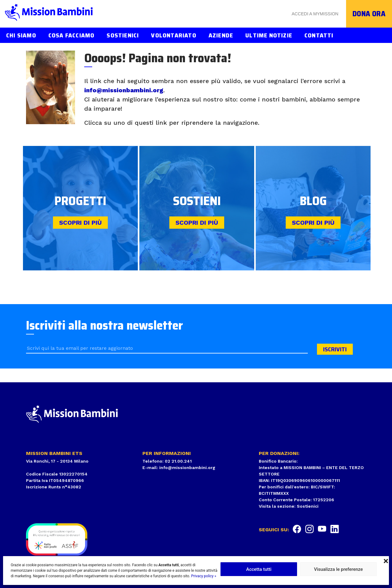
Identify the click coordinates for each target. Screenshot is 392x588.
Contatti (319, 35)
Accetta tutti (259, 569)
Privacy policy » (204, 576)
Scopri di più (80, 223)
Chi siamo (21, 35)
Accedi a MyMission (315, 14)
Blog (313, 201)
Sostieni (197, 201)
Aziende (221, 35)
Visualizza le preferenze (338, 569)
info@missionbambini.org (124, 90)
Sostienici (123, 35)
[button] (386, 560)
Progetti (80, 201)
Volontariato (173, 35)
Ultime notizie (269, 35)
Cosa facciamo (72, 35)
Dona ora (369, 14)
